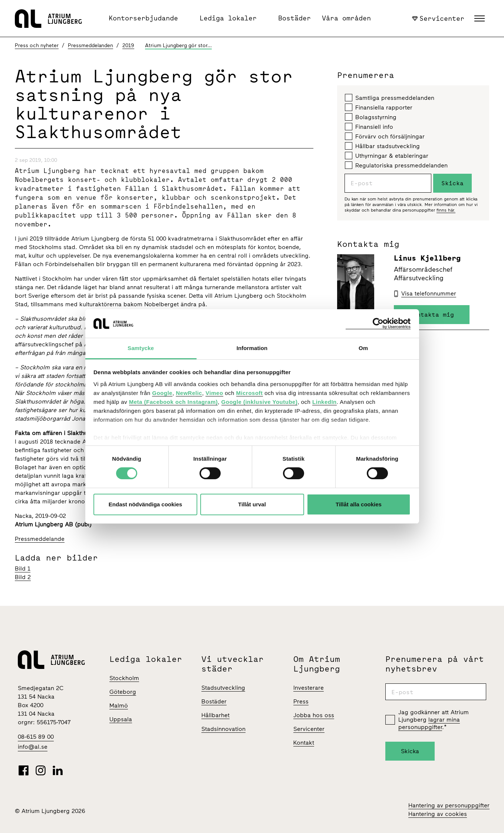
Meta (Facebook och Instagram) (174, 402)
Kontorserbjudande (143, 18)
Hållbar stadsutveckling (382, 146)
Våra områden (346, 18)
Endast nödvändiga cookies (145, 504)
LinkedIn (325, 402)
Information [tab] (252, 348)
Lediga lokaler (228, 18)
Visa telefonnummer (429, 293)
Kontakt (304, 743)
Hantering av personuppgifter (449, 805)
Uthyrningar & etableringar (387, 156)
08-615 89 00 (36, 737)
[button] (480, 19)
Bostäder (294, 18)
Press (301, 701)
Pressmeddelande (40, 539)
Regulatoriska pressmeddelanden (396, 165)
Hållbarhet (215, 715)
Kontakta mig (432, 314)
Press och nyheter (37, 45)
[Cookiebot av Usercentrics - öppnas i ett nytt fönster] (378, 324)
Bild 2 (23, 577)
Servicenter (438, 18)
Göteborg (123, 692)
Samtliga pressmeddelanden (390, 98)
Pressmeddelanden (90, 45)
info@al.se (33, 747)
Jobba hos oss (314, 715)
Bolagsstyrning (371, 117)
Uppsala (121, 719)
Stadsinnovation (223, 729)
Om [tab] (363, 348)
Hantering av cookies (438, 814)
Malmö (119, 705)
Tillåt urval (252, 504)
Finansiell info (369, 127)
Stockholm (124, 678)
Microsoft (250, 393)
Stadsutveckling (223, 688)
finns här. (446, 210)
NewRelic (189, 393)
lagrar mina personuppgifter (429, 723)
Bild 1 (23, 569)
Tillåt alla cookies (359, 504)
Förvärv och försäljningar (385, 136)
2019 (128, 45)
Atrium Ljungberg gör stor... (178, 45)
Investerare (309, 688)
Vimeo (214, 393)
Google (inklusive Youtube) (260, 402)
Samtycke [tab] (141, 348)
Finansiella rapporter (379, 107)
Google (162, 393)
